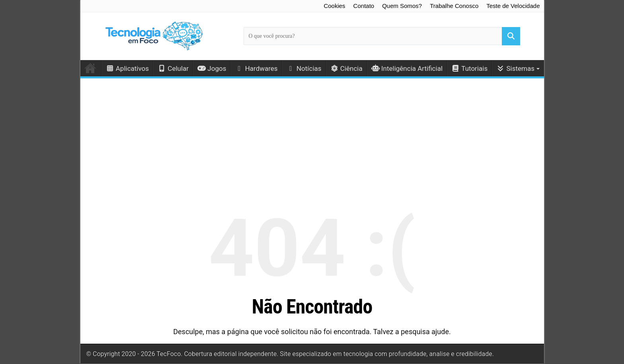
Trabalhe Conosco (454, 6)
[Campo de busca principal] (382, 36)
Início (91, 68)
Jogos (212, 68)
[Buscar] (511, 36)
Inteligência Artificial (407, 68)
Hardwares (256, 68)
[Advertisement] (312, 137)
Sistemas (515, 68)
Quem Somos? (402, 6)
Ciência (346, 68)
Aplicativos (128, 68)
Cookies (334, 6)
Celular (173, 68)
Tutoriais (469, 68)
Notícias (304, 68)
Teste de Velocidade (513, 6)
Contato (364, 6)
